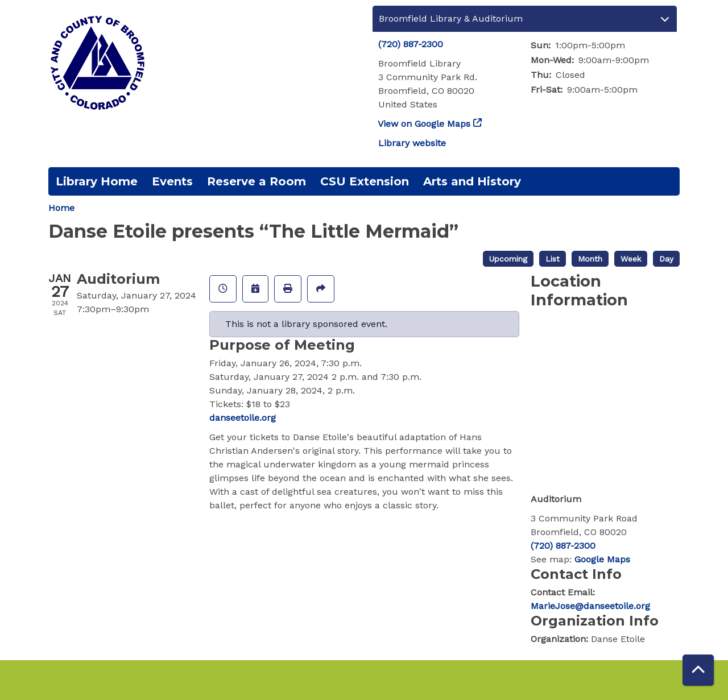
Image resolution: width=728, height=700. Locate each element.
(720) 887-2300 (411, 44)
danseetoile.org (243, 418)
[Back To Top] (698, 670)
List (553, 259)
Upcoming (508, 259)
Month (590, 259)
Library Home (97, 181)
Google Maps (602, 559)
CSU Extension (365, 181)
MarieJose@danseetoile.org (590, 606)
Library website (412, 143)
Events (172, 181)
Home (61, 208)
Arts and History (472, 181)
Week (631, 259)
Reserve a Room (257, 181)
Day (666, 259)
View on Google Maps (424, 124)
